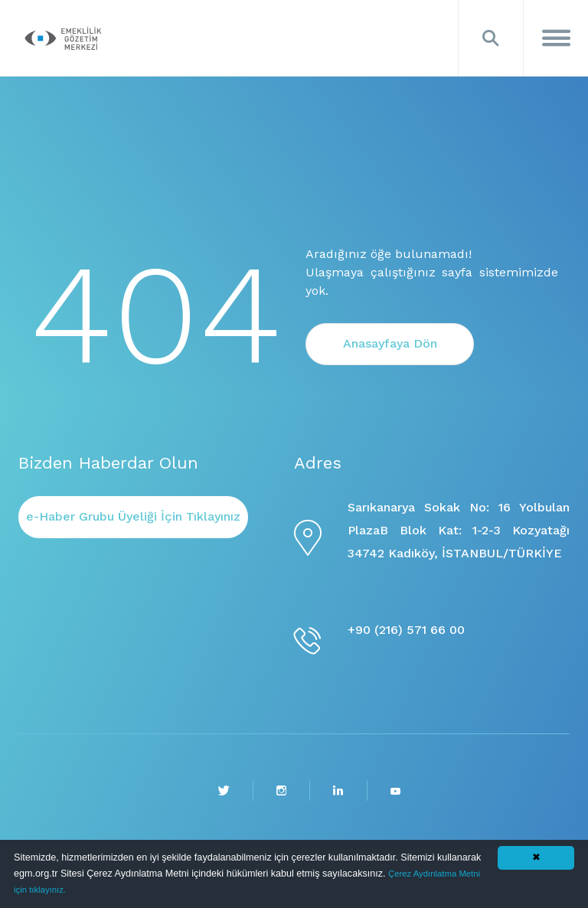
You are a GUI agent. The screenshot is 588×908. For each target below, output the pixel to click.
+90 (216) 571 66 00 (406, 630)
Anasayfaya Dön (390, 343)
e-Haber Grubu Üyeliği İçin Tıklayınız (133, 516)
